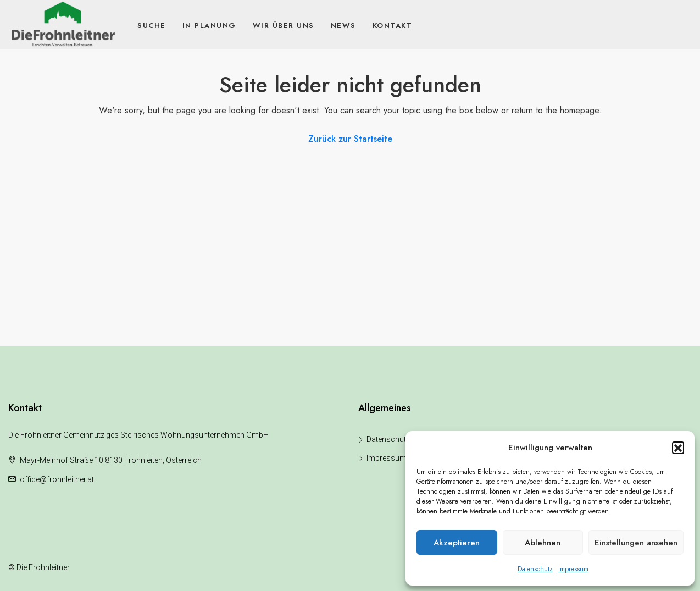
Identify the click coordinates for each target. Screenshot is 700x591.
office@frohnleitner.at (57, 479)
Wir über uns (284, 26)
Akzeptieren (457, 543)
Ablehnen (543, 543)
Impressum (573, 569)
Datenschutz (535, 569)
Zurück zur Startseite (350, 139)
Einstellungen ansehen (636, 543)
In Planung (209, 26)
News (343, 26)
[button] (678, 448)
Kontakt (393, 26)
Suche (152, 26)
